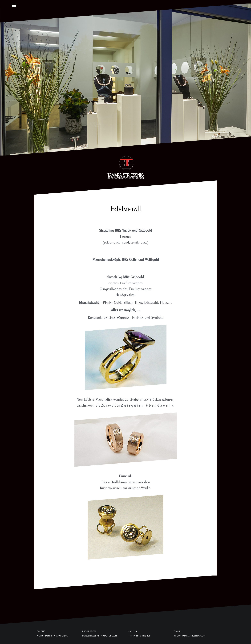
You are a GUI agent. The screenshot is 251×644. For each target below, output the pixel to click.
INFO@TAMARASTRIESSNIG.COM (189, 636)
